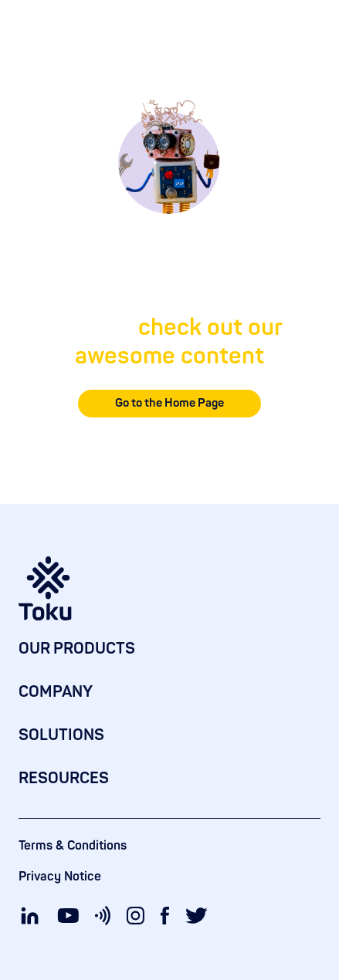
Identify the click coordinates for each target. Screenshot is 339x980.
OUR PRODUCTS (77, 649)
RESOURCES (64, 778)
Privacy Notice (60, 877)
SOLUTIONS (61, 735)
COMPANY (56, 692)
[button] (311, 31)
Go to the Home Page (169, 403)
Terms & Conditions (73, 846)
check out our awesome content (179, 342)
